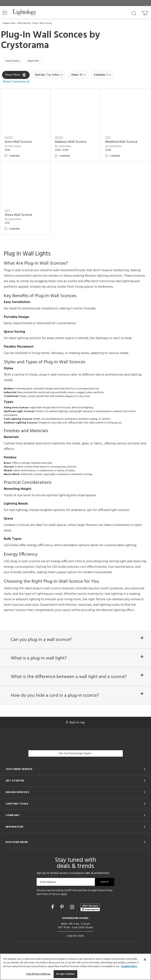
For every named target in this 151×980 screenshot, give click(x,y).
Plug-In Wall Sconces (42, 23)
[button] (5, 13)
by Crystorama (13, 147)
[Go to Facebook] (53, 919)
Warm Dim (37, 61)
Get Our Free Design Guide (75, 765)
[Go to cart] (145, 12)
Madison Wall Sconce (71, 143)
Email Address (48, 894)
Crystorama (25, 46)
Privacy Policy (105, 902)
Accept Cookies (65, 974)
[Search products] (134, 13)
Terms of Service (51, 906)
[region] (75, 967)
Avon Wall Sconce (18, 143)
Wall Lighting (24, 23)
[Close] (145, 960)
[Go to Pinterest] (63, 919)
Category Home (9, 23)
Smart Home (14, 61)
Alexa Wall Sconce (18, 216)
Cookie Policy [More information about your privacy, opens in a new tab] (129, 966)
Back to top (76, 734)
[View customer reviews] (90, 919)
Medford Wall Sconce (121, 143)
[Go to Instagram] (73, 919)
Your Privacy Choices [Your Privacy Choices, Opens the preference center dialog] (38, 974)
